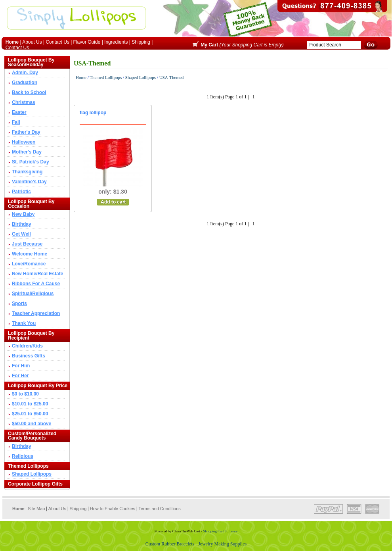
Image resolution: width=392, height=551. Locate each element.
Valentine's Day (29, 182)
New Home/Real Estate (37, 274)
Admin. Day (25, 73)
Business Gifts (29, 356)
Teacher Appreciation (36, 313)
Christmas (24, 102)
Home (81, 77)
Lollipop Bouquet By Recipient (31, 336)
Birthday (22, 224)
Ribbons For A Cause (36, 284)
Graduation (25, 83)
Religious (23, 456)
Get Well (21, 234)
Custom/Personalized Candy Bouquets (32, 436)
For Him (21, 366)
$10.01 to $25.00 (30, 404)
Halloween (24, 142)
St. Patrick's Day (31, 162)
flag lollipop (93, 113)
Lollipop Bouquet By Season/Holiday (31, 62)
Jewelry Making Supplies (222, 544)
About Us (32, 42)
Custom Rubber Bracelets (170, 544)
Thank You (24, 323)
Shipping (141, 42)
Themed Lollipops (28, 466)
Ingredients (116, 42)
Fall (16, 122)
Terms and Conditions (159, 509)
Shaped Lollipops (32, 474)
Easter (19, 112)
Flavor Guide (87, 42)
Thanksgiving (27, 172)
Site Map (36, 509)
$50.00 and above (32, 424)
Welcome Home (30, 254)
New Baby (23, 214)
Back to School (29, 92)
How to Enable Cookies (113, 509)
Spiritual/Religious (33, 294)
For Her (20, 376)
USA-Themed (172, 77)
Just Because (27, 244)
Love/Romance (29, 264)
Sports (19, 303)
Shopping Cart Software (221, 531)
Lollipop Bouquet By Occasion (31, 204)
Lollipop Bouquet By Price (38, 386)
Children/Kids (27, 346)
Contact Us (57, 42)
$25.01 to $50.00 (30, 414)
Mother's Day (27, 152)
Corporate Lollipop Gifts (35, 484)
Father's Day (26, 132)
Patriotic (21, 192)
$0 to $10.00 (25, 394)
